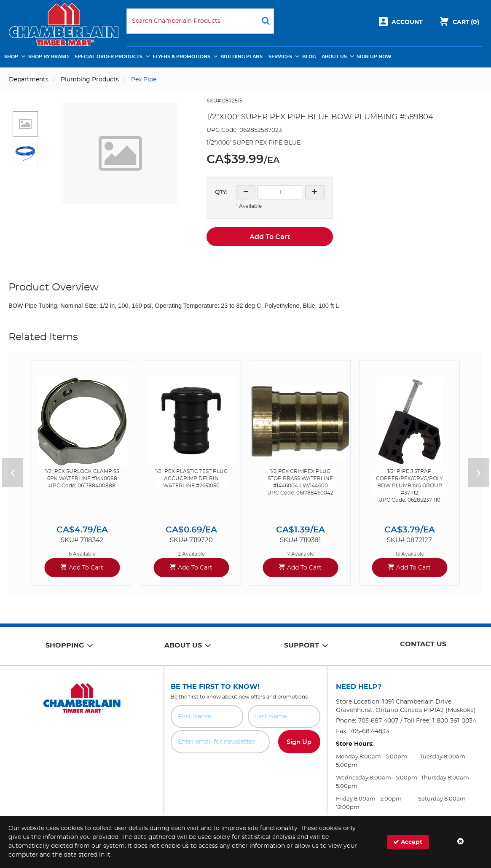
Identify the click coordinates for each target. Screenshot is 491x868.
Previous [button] (13, 473)
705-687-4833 (369, 731)
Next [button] (478, 473)
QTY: (221, 192)
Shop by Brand (48, 57)
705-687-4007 (378, 721)
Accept (408, 842)
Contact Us (423, 644)
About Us (334, 57)
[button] (25, 124)
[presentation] (245, 772)
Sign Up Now (374, 57)
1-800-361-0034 (454, 721)
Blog (309, 57)
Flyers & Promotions (181, 57)
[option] (82, 473)
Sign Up (299, 742)
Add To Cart (270, 237)
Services (280, 57)
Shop (11, 57)
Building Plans (241, 57)
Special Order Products (109, 57)
